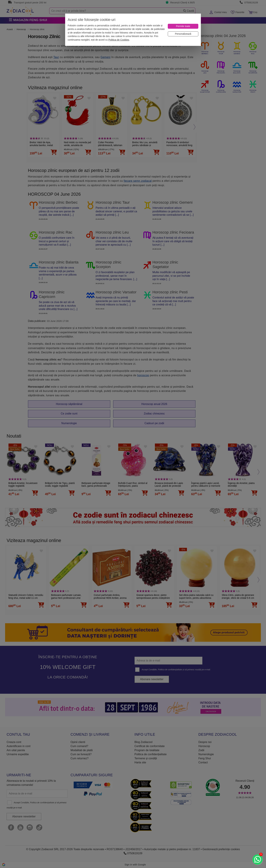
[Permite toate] (183, 26)
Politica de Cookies (119, 40)
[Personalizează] (183, 34)
